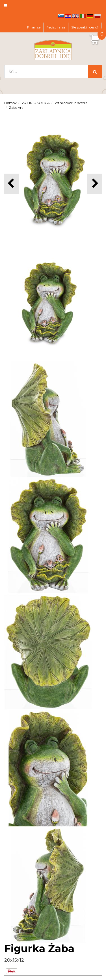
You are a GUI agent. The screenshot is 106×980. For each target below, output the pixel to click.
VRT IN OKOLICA (36, 103)
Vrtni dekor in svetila (71, 103)
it (83, 16)
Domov (10, 103)
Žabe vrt (16, 108)
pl (98, 16)
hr (68, 16)
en (75, 16)
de (90, 16)
